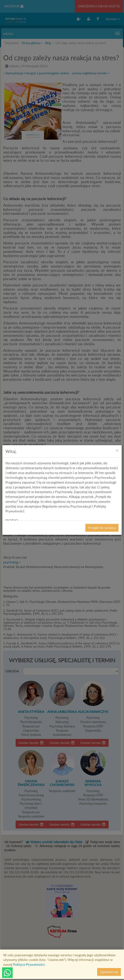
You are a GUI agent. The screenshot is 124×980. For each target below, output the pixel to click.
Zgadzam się (109, 972)
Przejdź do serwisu (102, 528)
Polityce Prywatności (29, 964)
